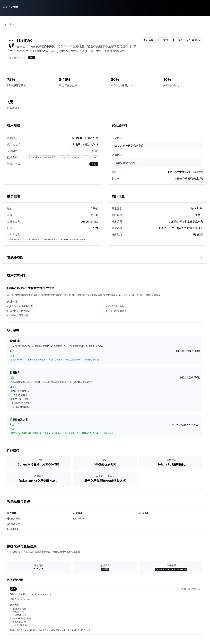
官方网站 (14, 518)
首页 (5, 7)
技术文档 (14, 524)
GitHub (194, 40)
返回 (9, 24)
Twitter (79, 518)
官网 (149, 40)
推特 (178, 40)
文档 (163, 40)
